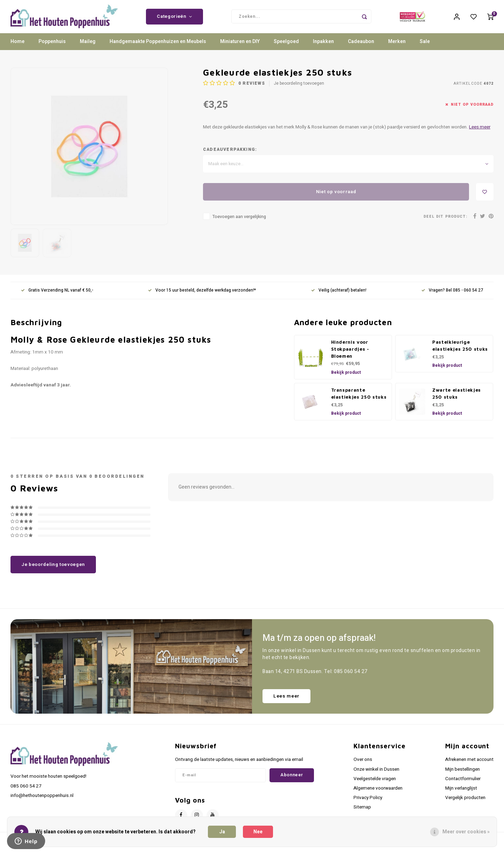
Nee (258, 832)
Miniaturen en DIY (240, 47)
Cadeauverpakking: (230, 155)
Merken (397, 47)
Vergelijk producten (465, 803)
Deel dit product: (445, 222)
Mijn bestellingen (463, 775)
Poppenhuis (52, 47)
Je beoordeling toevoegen (299, 89)
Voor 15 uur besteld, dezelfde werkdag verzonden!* (202, 296)
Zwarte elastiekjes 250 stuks (457, 399)
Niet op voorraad (336, 197)
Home (17, 47)
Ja (222, 832)
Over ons (363, 765)
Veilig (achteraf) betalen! (339, 296)
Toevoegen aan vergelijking (239, 222)
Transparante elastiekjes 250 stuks (359, 399)
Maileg (88, 47)
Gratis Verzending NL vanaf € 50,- (57, 296)
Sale (425, 47)
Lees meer (480, 133)
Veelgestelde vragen (375, 784)
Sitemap (362, 813)
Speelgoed (286, 47)
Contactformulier (463, 784)
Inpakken (323, 47)
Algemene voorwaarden (378, 793)
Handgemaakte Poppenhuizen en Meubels (158, 47)
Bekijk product (346, 378)
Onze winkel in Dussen (376, 775)
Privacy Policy (368, 803)
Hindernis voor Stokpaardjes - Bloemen (350, 354)
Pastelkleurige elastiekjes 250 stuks (460, 351)
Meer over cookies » (466, 832)
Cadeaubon (361, 47)
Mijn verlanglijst (461, 793)
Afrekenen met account (469, 765)
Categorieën (174, 19)
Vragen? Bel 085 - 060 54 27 (452, 296)
